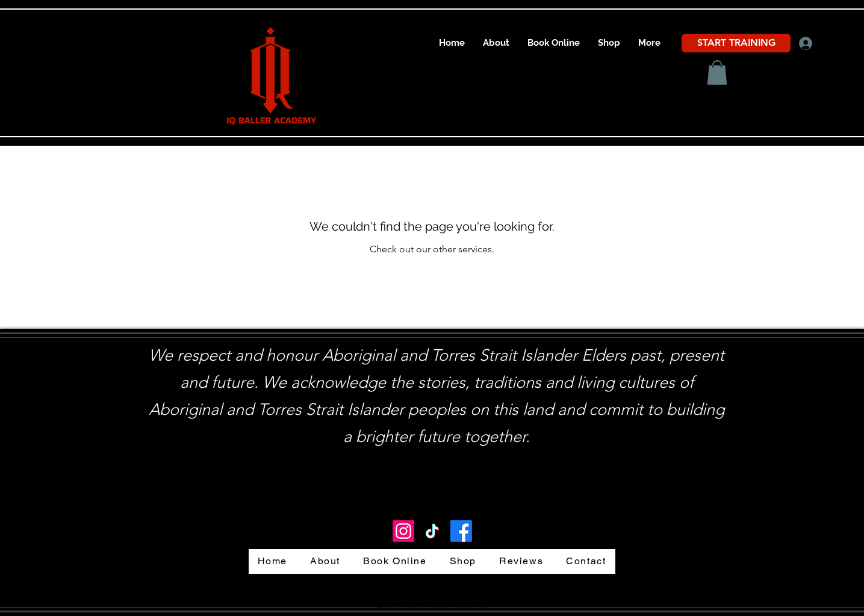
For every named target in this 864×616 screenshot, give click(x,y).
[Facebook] (461, 531)
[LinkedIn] (403, 531)
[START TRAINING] (736, 43)
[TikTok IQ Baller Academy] (432, 531)
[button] (717, 73)
